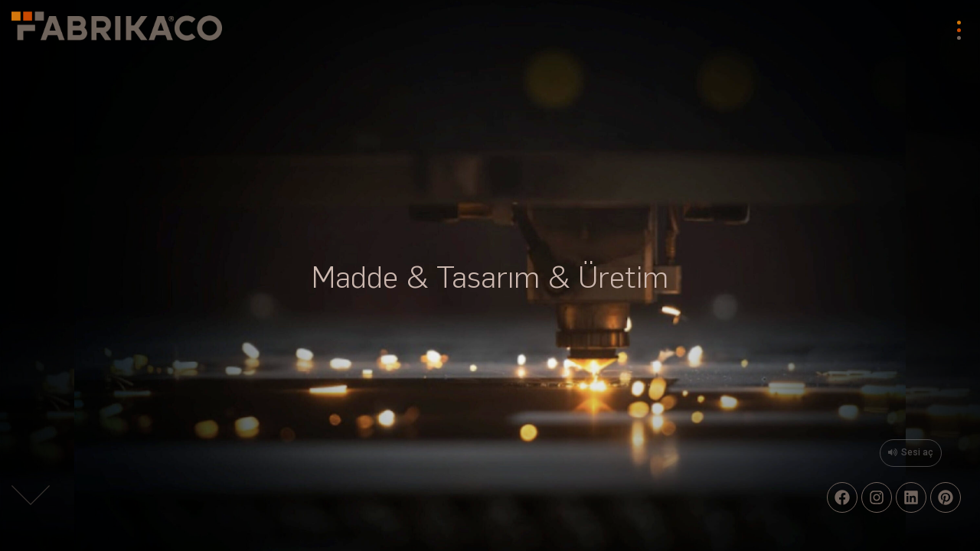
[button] (31, 498)
